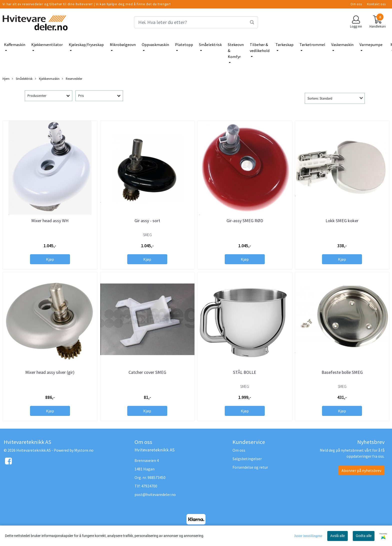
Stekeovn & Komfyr (236, 51)
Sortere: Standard (320, 98)
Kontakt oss (376, 4)
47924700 (149, 486)
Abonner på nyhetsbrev (361, 470)
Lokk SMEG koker (342, 221)
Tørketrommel (312, 45)
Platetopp (184, 45)
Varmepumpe (371, 45)
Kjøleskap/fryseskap (86, 45)
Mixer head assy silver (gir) (50, 372)
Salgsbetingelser (247, 459)
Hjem (6, 79)
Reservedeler (72, 79)
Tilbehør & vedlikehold (260, 48)
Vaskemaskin (342, 45)
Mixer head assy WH (50, 221)
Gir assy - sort (147, 221)
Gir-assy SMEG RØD (245, 221)
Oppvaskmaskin (155, 45)
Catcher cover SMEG (147, 372)
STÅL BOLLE (245, 372)
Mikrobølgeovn (123, 45)
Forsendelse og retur (250, 467)
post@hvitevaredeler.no (155, 494)
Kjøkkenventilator (47, 45)
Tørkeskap (284, 45)
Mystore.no (84, 450)
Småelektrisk (210, 45)
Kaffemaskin (15, 45)
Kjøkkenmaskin (47, 79)
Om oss (356, 4)
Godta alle (364, 536)
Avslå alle (337, 536)
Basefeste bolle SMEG (342, 372)
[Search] (196, 22)
